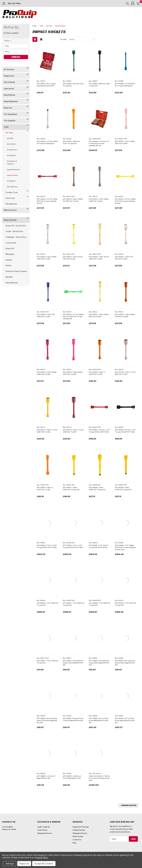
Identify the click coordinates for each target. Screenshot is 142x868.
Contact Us (77, 840)
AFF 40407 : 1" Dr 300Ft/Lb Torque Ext (73, 604)
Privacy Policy (42, 858)
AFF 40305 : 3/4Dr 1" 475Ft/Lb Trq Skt (45, 488)
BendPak (9, 277)
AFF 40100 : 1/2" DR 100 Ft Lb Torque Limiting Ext (47, 142)
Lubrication (9, 89)
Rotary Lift (10, 248)
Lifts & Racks (9, 82)
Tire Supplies (10, 121)
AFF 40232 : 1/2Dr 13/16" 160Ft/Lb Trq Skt (99, 258)
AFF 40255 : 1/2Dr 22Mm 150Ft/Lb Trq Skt (72, 373)
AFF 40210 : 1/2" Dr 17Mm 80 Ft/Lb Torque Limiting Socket (47, 201)
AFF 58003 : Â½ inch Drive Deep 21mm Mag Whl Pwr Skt (125, 663)
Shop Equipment (11, 101)
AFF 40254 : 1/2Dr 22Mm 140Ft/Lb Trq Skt (46, 373)
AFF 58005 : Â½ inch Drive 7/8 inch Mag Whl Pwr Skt (73, 719)
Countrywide (11, 243)
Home (35, 26)
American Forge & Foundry (16, 271)
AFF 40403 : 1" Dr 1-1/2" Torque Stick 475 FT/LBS (73, 546)
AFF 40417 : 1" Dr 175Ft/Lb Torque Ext (47, 662)
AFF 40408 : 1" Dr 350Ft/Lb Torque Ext (99, 604)
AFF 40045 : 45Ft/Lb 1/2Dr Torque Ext (73, 85)
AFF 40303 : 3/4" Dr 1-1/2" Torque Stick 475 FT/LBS (125, 431)
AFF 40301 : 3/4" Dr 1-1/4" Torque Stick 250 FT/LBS (99, 431)
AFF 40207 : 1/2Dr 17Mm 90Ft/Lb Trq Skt (125, 142)
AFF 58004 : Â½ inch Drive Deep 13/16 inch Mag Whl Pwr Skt (47, 720)
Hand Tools (10, 198)
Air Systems (9, 69)
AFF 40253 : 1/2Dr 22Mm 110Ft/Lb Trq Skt (125, 315)
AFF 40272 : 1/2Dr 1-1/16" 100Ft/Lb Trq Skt (47, 431)
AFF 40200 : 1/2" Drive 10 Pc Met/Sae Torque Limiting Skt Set (99, 143)
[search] (124, 3)
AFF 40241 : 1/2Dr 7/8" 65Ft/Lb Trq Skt (124, 258)
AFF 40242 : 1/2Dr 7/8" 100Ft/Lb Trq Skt (46, 315)
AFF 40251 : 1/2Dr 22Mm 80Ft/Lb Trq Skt (99, 315)
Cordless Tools (12, 192)
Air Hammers (12, 150)
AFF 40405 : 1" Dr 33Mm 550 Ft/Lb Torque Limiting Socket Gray (125, 547)
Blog (74, 843)
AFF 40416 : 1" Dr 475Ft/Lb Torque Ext (126, 604)
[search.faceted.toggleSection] (8, 41)
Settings (10, 864)
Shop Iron (8, 108)
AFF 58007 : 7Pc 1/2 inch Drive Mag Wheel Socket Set (125, 720)
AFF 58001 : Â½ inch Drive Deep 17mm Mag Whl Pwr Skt (73, 663)
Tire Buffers (11, 181)
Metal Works (9, 95)
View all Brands (12, 283)
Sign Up (47, 827)
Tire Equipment (11, 114)
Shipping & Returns (45, 833)
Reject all (24, 864)
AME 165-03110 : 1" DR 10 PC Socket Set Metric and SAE (99, 778)
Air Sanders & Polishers (12, 162)
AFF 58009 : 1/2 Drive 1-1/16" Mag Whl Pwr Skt (72, 777)
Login (39, 827)
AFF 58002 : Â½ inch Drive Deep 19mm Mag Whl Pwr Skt (99, 663)
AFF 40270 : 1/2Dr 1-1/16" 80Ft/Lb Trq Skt (125, 373)
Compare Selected (129, 805)
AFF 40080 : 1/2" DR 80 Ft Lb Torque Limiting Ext (125, 85)
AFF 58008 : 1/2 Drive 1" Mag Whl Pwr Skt (46, 777)
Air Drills (10, 138)
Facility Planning (79, 830)
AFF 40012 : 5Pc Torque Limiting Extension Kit (46, 85)
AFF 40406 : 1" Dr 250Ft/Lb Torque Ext (47, 604)
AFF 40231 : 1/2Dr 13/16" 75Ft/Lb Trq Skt (73, 258)
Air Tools (9, 133)
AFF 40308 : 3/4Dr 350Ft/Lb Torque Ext (97, 488)
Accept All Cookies (44, 864)
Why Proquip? (78, 836)
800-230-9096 (14, 3)
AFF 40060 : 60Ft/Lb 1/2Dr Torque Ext (99, 85)
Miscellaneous (12, 187)
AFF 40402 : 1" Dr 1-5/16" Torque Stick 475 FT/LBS (47, 546)
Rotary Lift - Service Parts (16, 226)
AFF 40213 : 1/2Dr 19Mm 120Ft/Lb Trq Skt (99, 200)
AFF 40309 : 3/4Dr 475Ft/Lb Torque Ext (123, 488)
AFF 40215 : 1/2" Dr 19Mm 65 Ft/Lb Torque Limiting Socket (125, 201)
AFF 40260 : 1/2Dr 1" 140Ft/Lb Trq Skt (97, 373)
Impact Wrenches (14, 170)
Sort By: (64, 39)
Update (16, 57)
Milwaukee (10, 254)
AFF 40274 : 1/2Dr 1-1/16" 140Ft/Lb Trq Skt (73, 431)
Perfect (8, 266)
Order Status (42, 830)
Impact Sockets (12, 175)
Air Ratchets (11, 155)
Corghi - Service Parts (14, 231)
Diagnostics (9, 76)
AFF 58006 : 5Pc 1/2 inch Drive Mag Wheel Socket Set (99, 720)
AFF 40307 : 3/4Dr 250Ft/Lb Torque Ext (71, 488)
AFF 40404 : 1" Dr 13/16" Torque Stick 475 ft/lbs (98, 546)
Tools (6, 127)
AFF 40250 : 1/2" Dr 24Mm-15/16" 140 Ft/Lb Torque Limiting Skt (73, 316)
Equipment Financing (80, 827)
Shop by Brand (10, 220)
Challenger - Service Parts (16, 237)
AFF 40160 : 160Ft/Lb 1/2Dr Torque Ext (71, 142)
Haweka (9, 260)
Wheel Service (10, 210)
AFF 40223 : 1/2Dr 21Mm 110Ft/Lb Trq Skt (46, 258)
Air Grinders (12, 144)
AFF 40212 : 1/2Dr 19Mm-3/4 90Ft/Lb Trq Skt (73, 200)
